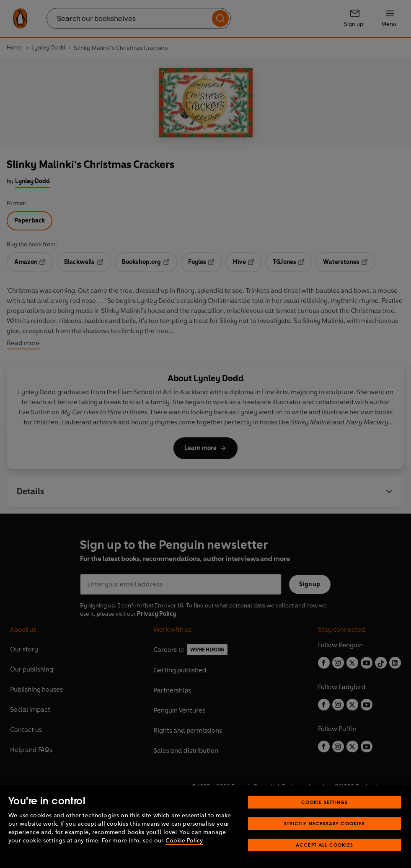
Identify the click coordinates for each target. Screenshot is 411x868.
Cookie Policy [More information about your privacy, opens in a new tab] (184, 841)
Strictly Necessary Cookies (324, 823)
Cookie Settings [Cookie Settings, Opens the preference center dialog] (325, 802)
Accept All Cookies (324, 845)
